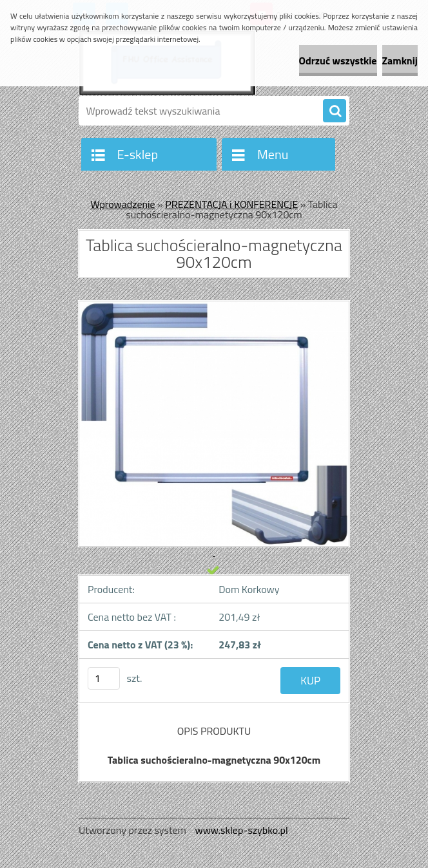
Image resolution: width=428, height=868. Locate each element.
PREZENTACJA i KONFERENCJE (231, 204)
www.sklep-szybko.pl (241, 830)
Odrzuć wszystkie (338, 61)
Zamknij (400, 61)
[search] (335, 111)
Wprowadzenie (122, 204)
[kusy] (104, 678)
